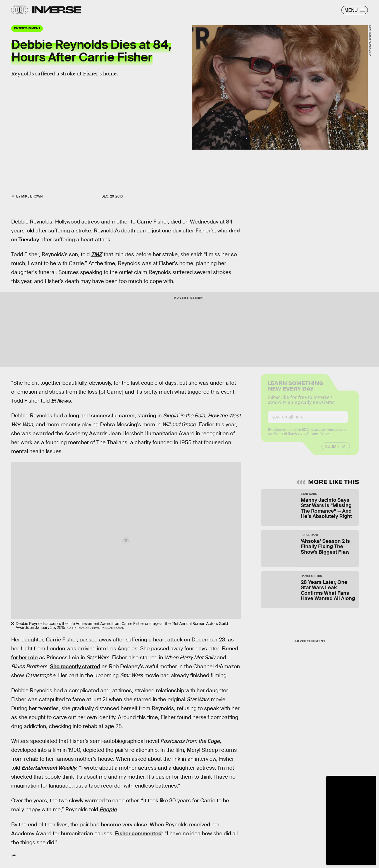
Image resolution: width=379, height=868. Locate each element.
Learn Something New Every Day (296, 389)
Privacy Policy (318, 438)
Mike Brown (32, 196)
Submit (332, 451)
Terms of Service (287, 438)
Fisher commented (138, 833)
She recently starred (75, 666)
